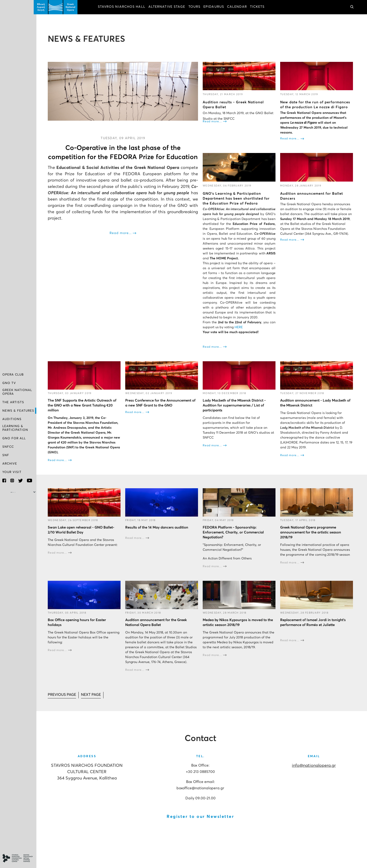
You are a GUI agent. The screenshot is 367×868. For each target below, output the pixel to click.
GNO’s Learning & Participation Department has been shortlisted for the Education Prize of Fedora (238, 198)
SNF (6, 455)
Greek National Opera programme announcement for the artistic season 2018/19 (311, 536)
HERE (240, 332)
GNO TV (9, 384)
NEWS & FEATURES (18, 411)
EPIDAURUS (216, 7)
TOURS (197, 7)
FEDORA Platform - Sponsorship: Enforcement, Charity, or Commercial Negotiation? (235, 536)
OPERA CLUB (13, 375)
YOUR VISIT (12, 472)
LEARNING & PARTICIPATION (15, 428)
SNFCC (8, 447)
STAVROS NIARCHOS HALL (124, 7)
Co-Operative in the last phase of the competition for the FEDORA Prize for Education (125, 157)
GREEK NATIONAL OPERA (17, 392)
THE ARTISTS (13, 403)
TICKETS (260, 7)
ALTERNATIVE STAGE (169, 7)
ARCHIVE (10, 464)
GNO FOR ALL (14, 438)
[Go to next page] (94, 699)
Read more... (122, 242)
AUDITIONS (12, 419)
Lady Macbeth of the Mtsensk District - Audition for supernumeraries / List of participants (236, 410)
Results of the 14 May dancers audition (159, 531)
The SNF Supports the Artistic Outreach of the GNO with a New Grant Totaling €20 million (85, 410)
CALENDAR (240, 7)
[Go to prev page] (65, 699)
